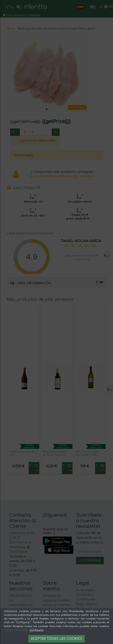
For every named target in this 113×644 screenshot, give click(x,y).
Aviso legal (85, 590)
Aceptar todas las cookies (56, 639)
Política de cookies (16, 630)
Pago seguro (86, 604)
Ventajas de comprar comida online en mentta (56, 600)
